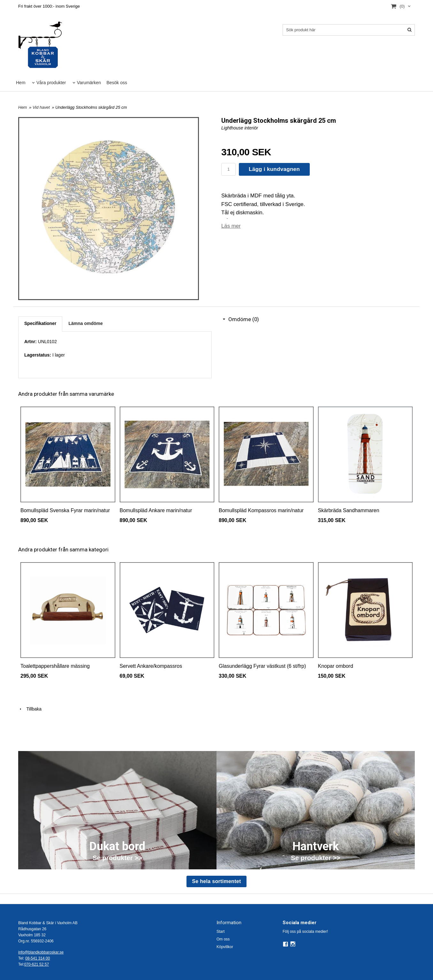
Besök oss (117, 83)
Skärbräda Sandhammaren (349, 510)
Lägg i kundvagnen (274, 169)
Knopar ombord (336, 666)
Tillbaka (30, 709)
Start (220, 932)
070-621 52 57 (37, 964)
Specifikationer (40, 323)
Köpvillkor (225, 947)
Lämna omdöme (85, 323)
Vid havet (42, 107)
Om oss (223, 939)
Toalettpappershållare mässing (55, 666)
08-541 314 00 (38, 958)
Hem (21, 83)
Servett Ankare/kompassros (151, 666)
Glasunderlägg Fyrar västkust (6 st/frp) (262, 666)
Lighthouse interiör (240, 128)
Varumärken (89, 83)
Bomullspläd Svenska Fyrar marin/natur (65, 510)
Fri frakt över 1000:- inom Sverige (49, 6)
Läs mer (231, 226)
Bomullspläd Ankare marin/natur (156, 510)
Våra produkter (51, 83)
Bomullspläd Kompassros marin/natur (261, 510)
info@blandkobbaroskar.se (41, 952)
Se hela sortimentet (216, 881)
